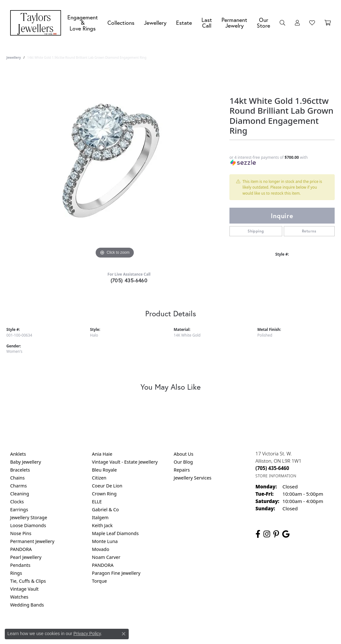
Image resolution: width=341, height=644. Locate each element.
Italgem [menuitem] (100, 517)
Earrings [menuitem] (19, 510)
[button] (283, 23)
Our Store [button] (263, 23)
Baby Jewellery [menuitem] (26, 462)
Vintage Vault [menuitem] (24, 589)
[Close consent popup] (124, 634)
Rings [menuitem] (16, 573)
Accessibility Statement (224, 631)
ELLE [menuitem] (97, 502)
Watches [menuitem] (19, 597)
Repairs (182, 470)
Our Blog (183, 462)
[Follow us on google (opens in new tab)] (286, 534)
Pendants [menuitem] (20, 565)
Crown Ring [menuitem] (104, 494)
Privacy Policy (139, 631)
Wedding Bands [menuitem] (27, 605)
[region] (115, 165)
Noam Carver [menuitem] (106, 557)
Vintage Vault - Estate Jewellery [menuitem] (125, 462)
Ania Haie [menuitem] (102, 454)
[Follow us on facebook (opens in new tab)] (258, 534)
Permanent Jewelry (234, 23)
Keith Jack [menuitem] (102, 525)
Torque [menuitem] (99, 581)
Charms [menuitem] (18, 486)
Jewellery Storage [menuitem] (29, 517)
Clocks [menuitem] (17, 502)
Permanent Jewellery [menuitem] (32, 541)
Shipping (256, 231)
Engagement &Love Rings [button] (83, 23)
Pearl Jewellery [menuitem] (26, 557)
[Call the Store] (272, 468)
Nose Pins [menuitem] (21, 533)
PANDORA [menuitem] (21, 549)
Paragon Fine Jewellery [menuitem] (116, 573)
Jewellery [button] (155, 23)
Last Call (207, 23)
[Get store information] (276, 476)
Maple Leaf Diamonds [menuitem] (115, 533)
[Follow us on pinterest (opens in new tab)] (276, 534)
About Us (184, 454)
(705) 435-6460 (129, 280)
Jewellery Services (193, 478)
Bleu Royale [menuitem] (104, 470)
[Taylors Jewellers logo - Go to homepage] (37, 23)
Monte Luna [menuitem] (105, 541)
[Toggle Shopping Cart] (328, 23)
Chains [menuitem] (17, 478)
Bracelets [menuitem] (20, 470)
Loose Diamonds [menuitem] (28, 525)
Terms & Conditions (177, 631)
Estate (184, 23)
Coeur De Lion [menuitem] (107, 486)
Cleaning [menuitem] (20, 494)
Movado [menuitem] (100, 549)
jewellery (14, 57)
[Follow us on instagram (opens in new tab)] (267, 534)
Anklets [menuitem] (18, 454)
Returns (309, 231)
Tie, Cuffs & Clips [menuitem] (28, 581)
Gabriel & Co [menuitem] (105, 510)
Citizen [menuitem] (99, 478)
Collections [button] (121, 23)
